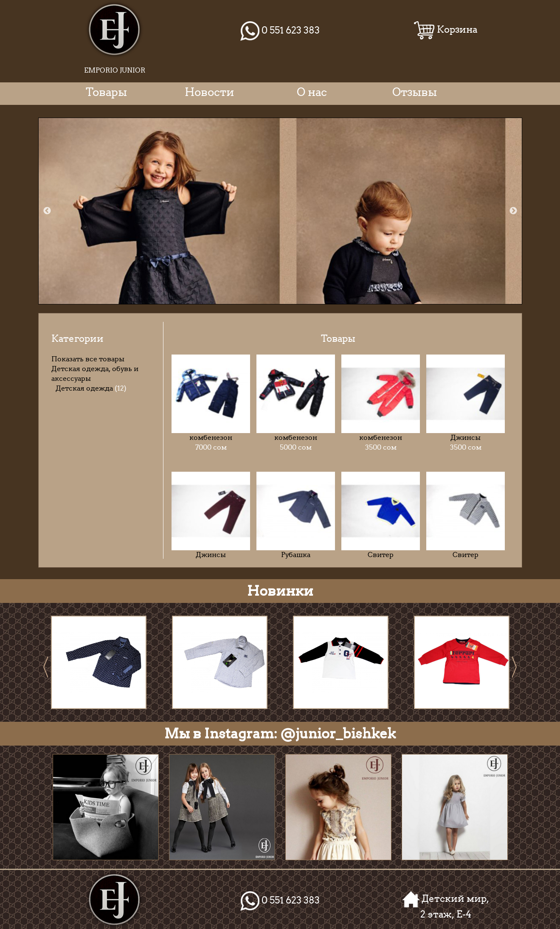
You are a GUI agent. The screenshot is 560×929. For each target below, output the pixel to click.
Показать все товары (88, 359)
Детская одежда (84, 388)
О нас (312, 92)
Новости (209, 92)
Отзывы (415, 92)
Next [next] (513, 211)
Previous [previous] (47, 211)
